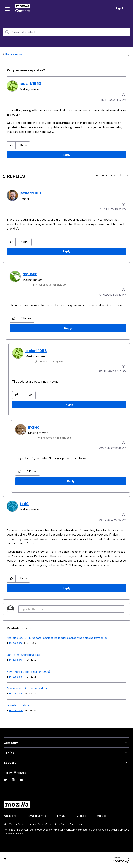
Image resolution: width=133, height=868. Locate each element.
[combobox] (66, 32)
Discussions (13, 54)
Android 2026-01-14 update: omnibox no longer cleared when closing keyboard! (57, 638)
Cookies (81, 816)
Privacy (61, 816)
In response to (50, 285)
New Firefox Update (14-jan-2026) (28, 672)
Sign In (120, 8)
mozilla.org (10, 816)
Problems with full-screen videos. (27, 688)
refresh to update (18, 705)
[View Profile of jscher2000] (30, 193)
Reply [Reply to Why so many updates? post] (66, 155)
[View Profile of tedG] (24, 504)
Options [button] (128, 54)
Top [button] (5, 859)
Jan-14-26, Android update (24, 655)
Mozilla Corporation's (21, 824)
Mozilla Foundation (71, 824)
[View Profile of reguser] (30, 274)
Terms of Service (37, 816)
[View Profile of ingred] (34, 427)
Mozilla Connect (23, 8)
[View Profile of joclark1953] (30, 84)
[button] (11, 145)
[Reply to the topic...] (71, 609)
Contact (101, 816)
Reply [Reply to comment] (66, 251)
